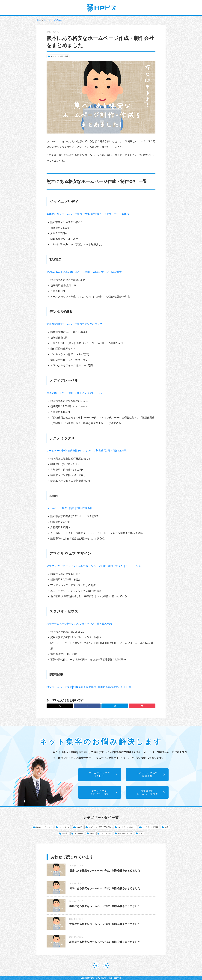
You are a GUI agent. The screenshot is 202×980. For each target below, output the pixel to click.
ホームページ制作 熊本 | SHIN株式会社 (70, 508)
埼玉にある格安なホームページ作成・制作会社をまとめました (105, 888)
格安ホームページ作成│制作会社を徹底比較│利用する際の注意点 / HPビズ (89, 687)
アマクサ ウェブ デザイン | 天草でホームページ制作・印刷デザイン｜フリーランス (94, 566)
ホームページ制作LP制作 (103, 775)
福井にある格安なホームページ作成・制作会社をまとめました (105, 871)
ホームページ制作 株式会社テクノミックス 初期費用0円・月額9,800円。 (88, 451)
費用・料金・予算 (125, 833)
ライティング (106, 833)
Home (39, 20)
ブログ (79, 827)
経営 (167, 827)
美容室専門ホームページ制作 (151, 792)
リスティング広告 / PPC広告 (100, 827)
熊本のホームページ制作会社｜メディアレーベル (74, 393)
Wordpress (79, 833)
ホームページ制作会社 (53, 20)
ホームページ (64, 827)
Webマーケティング (44, 827)
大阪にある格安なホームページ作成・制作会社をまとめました (105, 924)
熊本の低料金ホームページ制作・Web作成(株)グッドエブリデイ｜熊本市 (88, 214)
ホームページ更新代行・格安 (104, 792)
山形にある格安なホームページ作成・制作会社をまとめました (105, 906)
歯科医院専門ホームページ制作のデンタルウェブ (74, 324)
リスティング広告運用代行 (151, 775)
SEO (92, 833)
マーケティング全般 (150, 827)
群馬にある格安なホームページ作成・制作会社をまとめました (105, 942)
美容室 (65, 833)
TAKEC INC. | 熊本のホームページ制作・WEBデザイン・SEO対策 (84, 272)
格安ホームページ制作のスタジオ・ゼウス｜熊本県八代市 (79, 624)
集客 (141, 833)
